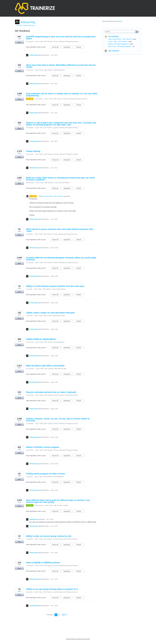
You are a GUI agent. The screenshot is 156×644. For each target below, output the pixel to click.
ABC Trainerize (114, 51)
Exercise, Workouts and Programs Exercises (66, 41)
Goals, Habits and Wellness (62, 183)
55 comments (30, 154)
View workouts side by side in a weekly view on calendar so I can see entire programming (62, 95)
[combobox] (120, 31)
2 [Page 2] (59, 615)
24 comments (30, 450)
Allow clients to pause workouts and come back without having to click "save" (60, 230)
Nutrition (66, 505)
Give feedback (113, 36)
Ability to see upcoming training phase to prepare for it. (52, 589)
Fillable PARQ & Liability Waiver (41, 339)
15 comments (30, 70)
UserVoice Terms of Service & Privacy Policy (78, 639)
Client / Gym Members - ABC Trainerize (120, 39)
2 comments (29, 234)
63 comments (39, 99)
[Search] (137, 31)
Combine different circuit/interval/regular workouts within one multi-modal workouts (61, 259)
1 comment (29, 289)
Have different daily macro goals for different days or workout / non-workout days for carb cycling (58, 501)
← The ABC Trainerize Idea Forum (25, 26)
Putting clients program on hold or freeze (45, 474)
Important (68, 47)
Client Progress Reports (59, 289)
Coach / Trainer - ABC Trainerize (44, 41)
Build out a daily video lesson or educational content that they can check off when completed (60, 179)
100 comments (30, 183)
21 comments (30, 395)
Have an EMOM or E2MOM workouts (43, 563)
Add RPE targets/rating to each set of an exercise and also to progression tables (61, 38)
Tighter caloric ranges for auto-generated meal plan (50, 313)
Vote (19, 42)
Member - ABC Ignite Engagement (118, 44)
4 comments (29, 316)
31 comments (30, 342)
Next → (65, 615)
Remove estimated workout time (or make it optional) (51, 392)
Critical (80, 47)
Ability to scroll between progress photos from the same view (55, 286)
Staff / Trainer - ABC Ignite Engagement (120, 46)
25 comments (30, 41)
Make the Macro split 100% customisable (45, 366)
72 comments (30, 263)
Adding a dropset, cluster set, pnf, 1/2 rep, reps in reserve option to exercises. (58, 420)
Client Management (59, 70)
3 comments (29, 539)
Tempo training (33, 151)
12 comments (30, 565)
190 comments (39, 505)
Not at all (56, 47)
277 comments (30, 369)
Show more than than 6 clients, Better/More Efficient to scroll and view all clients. (61, 66)
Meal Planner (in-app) (59, 316)
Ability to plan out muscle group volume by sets (49, 536)
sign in (120, 21)
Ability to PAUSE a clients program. (43, 447)
